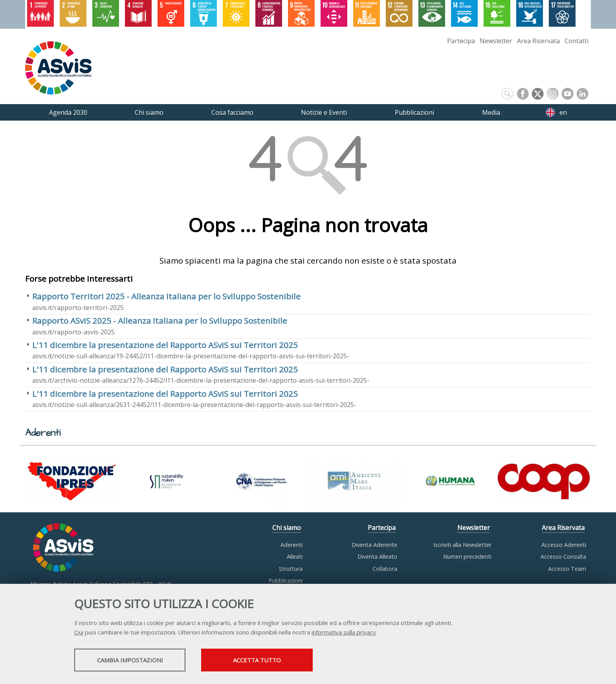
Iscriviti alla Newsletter (462, 545)
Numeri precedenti (467, 557)
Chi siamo (287, 528)
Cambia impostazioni (136, 661)
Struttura (291, 569)
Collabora (385, 569)
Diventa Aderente (374, 545)
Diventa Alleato (377, 557)
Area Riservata (538, 41)
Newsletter (496, 41)
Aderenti (291, 545)
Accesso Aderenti (564, 545)
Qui (79, 633)
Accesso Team (567, 569)
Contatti (577, 41)
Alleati (295, 557)
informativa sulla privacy (344, 633)
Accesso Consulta (563, 557)
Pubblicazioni (286, 580)
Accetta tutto (278, 661)
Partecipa (461, 41)
